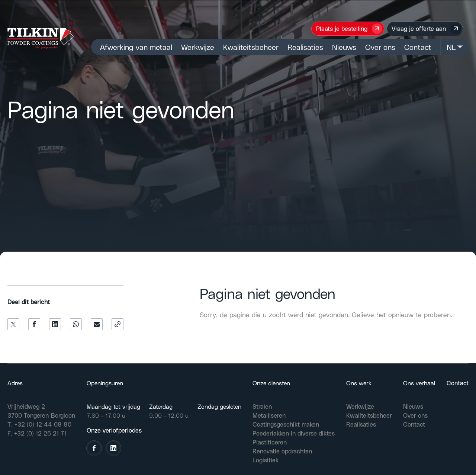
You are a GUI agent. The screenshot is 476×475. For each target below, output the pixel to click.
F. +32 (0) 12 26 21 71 (37, 433)
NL (455, 47)
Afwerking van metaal (136, 47)
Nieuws (344, 47)
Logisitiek (266, 460)
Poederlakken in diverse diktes (294, 433)
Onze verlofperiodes (114, 430)
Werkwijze (198, 47)
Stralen (262, 406)
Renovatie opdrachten (282, 451)
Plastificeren (270, 442)
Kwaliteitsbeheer (251, 47)
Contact (418, 47)
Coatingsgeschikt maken (286, 424)
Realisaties (305, 47)
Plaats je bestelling (349, 29)
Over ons (380, 47)
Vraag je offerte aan (426, 29)
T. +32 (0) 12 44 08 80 (39, 424)
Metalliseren (269, 415)
